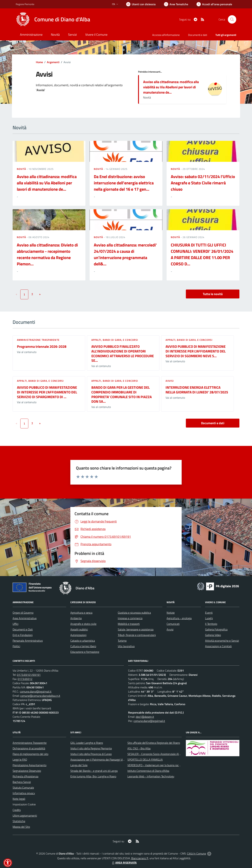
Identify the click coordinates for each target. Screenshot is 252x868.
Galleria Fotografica (216, 629)
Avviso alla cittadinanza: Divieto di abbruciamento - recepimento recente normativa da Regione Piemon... (47, 254)
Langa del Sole (79, 765)
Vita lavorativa (126, 646)
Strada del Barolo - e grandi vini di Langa (94, 771)
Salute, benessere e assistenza (136, 629)
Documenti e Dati (23, 629)
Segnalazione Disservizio (27, 771)
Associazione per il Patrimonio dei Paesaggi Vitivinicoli (101, 760)
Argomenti (53, 62)
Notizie (171, 613)
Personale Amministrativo (28, 641)
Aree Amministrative (25, 618)
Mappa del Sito (21, 827)
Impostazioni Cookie (24, 804)
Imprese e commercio (130, 618)
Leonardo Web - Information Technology (151, 776)
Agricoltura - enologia (179, 618)
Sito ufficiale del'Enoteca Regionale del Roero (154, 743)
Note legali (19, 799)
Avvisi (170, 381)
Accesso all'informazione (166, 35)
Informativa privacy (24, 793)
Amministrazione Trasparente (30, 743)
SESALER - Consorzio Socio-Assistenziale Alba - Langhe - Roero (165, 754)
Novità (22, 169)
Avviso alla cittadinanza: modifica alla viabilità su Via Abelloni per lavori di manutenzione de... (171, 87)
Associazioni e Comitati (218, 646)
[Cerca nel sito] (232, 19)
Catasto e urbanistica (83, 641)
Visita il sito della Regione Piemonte (91, 748)
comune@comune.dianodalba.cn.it (40, 696)
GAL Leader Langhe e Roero (87, 743)
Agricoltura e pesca (81, 613)
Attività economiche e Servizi (222, 641)
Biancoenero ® (140, 858)
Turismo (122, 641)
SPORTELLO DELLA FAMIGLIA (145, 760)
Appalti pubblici (79, 629)
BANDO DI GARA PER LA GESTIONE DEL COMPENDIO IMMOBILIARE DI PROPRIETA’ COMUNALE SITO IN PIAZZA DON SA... (122, 394)
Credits (17, 810)
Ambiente (76, 618)
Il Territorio (211, 624)
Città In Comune (197, 853)
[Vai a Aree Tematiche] (176, 4)
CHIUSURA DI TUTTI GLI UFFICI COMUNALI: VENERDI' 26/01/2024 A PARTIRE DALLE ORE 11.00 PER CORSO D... (202, 254)
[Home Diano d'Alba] (53, 19)
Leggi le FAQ (20, 760)
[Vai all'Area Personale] (214, 4)
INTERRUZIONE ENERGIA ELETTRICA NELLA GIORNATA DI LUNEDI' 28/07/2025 (197, 390)
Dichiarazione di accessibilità (29, 748)
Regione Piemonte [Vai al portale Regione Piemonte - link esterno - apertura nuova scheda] (25, 4)
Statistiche (19, 821)
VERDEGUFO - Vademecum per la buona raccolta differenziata (164, 765)
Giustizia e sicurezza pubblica (134, 613)
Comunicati (173, 624)
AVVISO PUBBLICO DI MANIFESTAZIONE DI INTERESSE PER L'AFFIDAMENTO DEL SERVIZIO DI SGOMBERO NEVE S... (196, 351)
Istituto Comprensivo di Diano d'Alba (148, 771)
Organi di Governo (23, 613)
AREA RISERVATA (124, 863)
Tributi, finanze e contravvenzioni (137, 635)
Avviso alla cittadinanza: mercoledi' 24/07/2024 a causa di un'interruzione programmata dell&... (125, 254)
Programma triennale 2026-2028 (42, 346)
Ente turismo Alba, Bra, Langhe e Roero (93, 776)
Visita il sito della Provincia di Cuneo (91, 754)
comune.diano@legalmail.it (36, 691)
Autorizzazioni (78, 635)
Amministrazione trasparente (38, 340)
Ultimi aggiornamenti (25, 816)
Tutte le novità (213, 294)
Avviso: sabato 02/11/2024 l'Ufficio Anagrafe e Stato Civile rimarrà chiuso (203, 183)
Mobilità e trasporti (129, 624)
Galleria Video (213, 635)
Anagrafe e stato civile (83, 624)
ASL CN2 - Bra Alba (139, 748)
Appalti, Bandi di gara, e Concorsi (115, 340)
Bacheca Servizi (22, 782)
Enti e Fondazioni (23, 635)
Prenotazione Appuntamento (29, 765)
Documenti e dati (213, 423)
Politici (16, 646)
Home (39, 62)
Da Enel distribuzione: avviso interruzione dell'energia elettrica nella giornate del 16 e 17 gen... (124, 183)
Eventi (209, 613)
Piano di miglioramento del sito (30, 754)
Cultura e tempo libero (83, 646)
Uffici (15, 624)
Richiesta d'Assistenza (25, 776)
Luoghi (209, 618)
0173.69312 (25, 679)
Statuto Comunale (23, 788)
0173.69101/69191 (29, 675)
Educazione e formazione (85, 652)
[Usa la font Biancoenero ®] (141, 4)
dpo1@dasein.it (145, 717)
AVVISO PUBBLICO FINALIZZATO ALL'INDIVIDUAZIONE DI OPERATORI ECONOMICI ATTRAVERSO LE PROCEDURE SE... (123, 353)
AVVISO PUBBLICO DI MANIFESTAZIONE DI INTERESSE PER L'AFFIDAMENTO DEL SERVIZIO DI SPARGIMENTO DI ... (47, 392)
